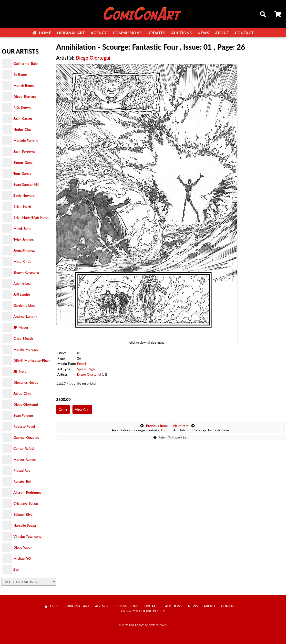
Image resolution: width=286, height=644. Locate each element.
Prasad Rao (22, 470)
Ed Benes (20, 74)
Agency (99, 33)
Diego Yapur (23, 547)
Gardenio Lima (24, 305)
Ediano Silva (23, 514)
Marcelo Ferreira (26, 140)
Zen (16, 569)
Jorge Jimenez (24, 250)
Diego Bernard (25, 96)
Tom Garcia (22, 173)
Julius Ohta (22, 393)
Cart (278, 15)
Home (42, 33)
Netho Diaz (22, 129)
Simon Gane (23, 162)
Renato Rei (22, 481)
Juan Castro (23, 118)
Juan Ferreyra (24, 151)
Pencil (82, 364)
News (204, 33)
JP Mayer (21, 327)
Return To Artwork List (170, 437)
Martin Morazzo (26, 349)
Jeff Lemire (22, 294)
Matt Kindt (22, 261)
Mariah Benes (24, 85)
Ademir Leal (22, 283)
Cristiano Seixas (26, 503)
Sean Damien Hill (26, 184)
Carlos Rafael (24, 448)
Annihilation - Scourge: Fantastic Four (140, 428)
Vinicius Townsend (27, 536)
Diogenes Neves (26, 382)
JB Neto (20, 371)
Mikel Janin (22, 228)
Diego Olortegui (26, 404)
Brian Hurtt (22, 206)
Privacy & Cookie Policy (143, 611)
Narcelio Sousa (25, 525)
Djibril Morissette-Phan (31, 360)
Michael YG (22, 558)
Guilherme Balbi (26, 63)
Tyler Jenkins (24, 239)
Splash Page (86, 369)
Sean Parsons (24, 415)
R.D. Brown (22, 107)
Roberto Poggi (24, 426)
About (222, 33)
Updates (156, 33)
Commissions (127, 33)
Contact (244, 33)
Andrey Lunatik (25, 316)
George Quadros (26, 437)
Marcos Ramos (25, 459)
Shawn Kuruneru (26, 272)
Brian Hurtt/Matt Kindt (31, 217)
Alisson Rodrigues (27, 492)
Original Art (71, 33)
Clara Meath (23, 338)
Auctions (182, 33)
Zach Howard (24, 195)
